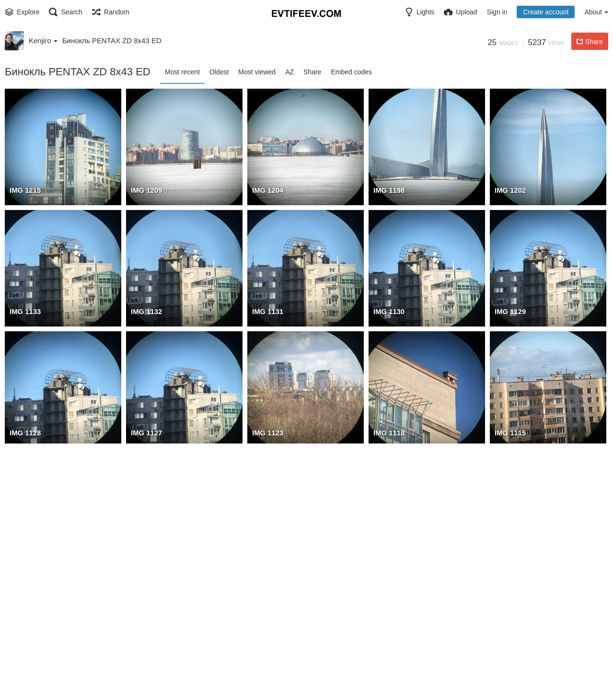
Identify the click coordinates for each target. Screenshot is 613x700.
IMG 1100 (267, 676)
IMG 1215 (24, 190)
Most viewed (257, 72)
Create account (546, 12)
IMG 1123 (267, 433)
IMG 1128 (24, 433)
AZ (289, 72)
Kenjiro (43, 41)
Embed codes (351, 72)
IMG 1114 (24, 554)
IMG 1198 (388, 190)
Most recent (182, 72)
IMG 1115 (509, 433)
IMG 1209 (146, 190)
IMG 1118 (388, 433)
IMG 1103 (24, 676)
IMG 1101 (146, 676)
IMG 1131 (267, 312)
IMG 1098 (388, 676)
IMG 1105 (509, 554)
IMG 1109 (267, 554)
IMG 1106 (388, 554)
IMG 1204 (267, 190)
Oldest (219, 72)
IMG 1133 (24, 312)
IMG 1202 (509, 190)
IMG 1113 (146, 554)
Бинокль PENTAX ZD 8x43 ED (112, 41)
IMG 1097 (509, 676)
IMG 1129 (509, 312)
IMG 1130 (388, 312)
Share (312, 72)
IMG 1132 (146, 312)
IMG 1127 (146, 433)
